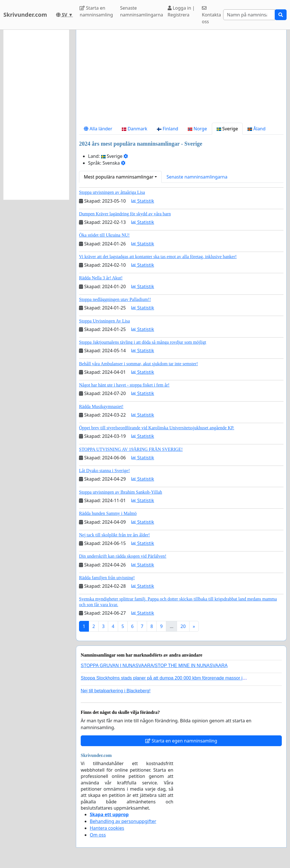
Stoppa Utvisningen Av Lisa (105, 321)
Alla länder (98, 129)
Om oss (98, 835)
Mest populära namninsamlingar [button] (119, 177)
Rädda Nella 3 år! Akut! (101, 278)
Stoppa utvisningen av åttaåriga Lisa (112, 192)
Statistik (143, 201)
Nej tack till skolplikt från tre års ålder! (114, 535)
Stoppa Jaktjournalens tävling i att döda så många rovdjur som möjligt (143, 342)
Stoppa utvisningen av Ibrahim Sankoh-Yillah (121, 492)
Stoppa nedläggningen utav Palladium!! (115, 299)
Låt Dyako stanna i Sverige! (105, 471)
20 (183, 626)
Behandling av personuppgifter (123, 821)
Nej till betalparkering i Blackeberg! (116, 691)
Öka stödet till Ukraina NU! (104, 235)
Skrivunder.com (25, 15)
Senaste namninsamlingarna (142, 11)
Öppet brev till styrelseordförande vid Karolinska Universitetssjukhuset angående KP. (157, 428)
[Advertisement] (181, 78)
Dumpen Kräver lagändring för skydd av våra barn (125, 214)
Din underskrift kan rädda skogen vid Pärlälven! (123, 556)
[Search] (249, 15)
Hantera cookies (107, 828)
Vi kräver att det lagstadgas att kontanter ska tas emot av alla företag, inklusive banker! (158, 257)
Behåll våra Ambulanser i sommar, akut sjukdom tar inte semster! (138, 364)
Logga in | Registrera (181, 11)
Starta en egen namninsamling (181, 741)
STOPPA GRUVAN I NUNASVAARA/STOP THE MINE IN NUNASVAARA (154, 666)
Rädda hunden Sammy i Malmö (108, 513)
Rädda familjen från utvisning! (107, 578)
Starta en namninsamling (96, 11)
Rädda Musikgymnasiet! (101, 407)
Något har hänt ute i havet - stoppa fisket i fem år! (124, 385)
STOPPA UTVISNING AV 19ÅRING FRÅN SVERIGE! (131, 449)
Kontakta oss (212, 15)
